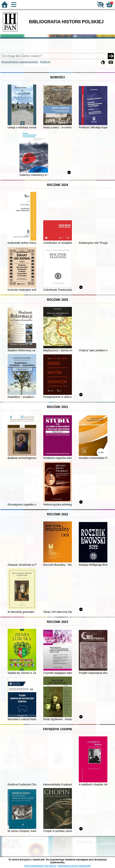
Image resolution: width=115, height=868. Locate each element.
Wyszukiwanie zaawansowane (20, 62)
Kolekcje (45, 62)
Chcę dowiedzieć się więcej (40, 866)
